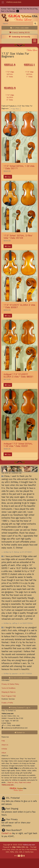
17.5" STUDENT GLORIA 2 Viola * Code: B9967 (19, 306)
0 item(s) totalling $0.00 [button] (19, 32)
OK (18, 11)
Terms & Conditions (8, 688)
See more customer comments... (20, 678)
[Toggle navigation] (35, 41)
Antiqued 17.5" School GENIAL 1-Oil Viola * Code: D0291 (18, 445)
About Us (5, 745)
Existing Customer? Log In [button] (19, 707)
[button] (4, 469)
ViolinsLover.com (14, 2)
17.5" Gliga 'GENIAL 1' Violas (29, 74)
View (8, 177)
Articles (4, 749)
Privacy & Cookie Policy (10, 684)
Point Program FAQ (9, 696)
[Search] (17, 23)
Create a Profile (7, 703)
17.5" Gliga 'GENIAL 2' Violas (10, 74)
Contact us (6, 833)
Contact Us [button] (20, 732)
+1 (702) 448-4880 (20, 28)
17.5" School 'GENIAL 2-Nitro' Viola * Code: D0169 (18, 237)
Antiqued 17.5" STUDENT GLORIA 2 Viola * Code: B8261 (19, 375)
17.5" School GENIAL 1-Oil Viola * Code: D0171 (19, 167)
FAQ (3, 741)
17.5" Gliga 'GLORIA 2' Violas (10, 97)
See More (15, 109)
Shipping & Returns (8, 692)
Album (4, 753)
